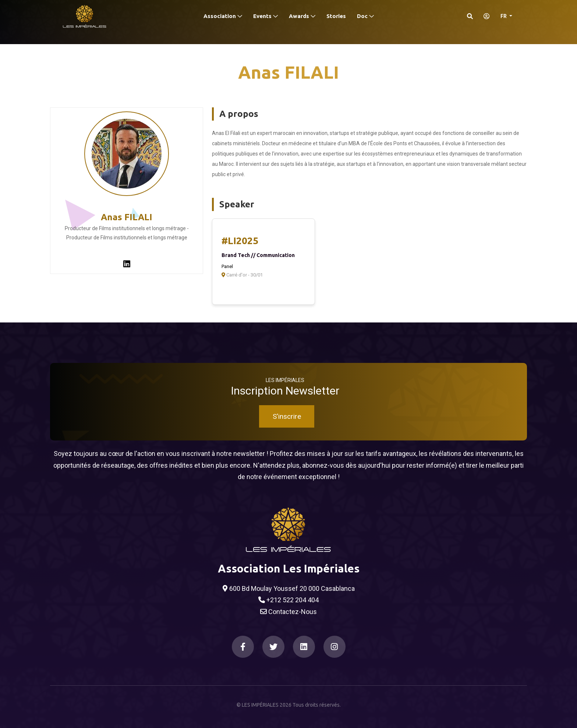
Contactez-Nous (288, 612)
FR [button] (504, 16)
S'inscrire (287, 416)
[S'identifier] (484, 16)
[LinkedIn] (304, 647)
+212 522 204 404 (288, 600)
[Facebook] (243, 647)
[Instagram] (334, 647)
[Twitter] (273, 647)
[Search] (470, 16)
